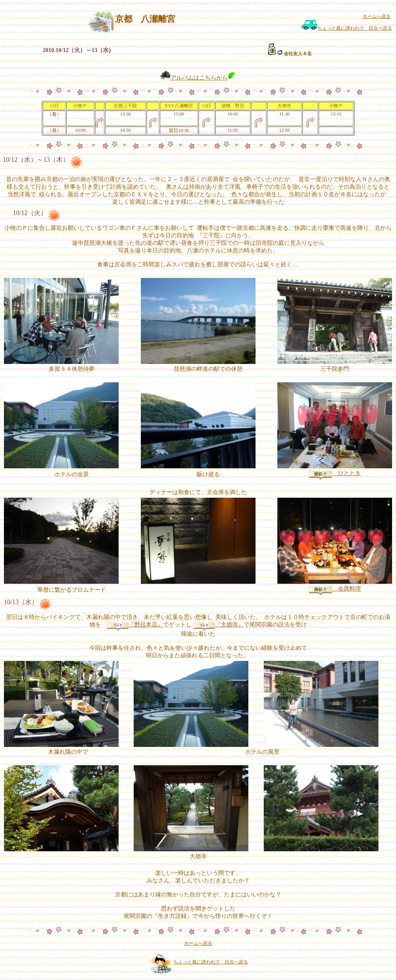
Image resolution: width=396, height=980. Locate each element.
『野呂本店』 (135, 624)
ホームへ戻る (377, 16)
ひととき (335, 473)
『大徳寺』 (218, 624)
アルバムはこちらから (199, 78)
